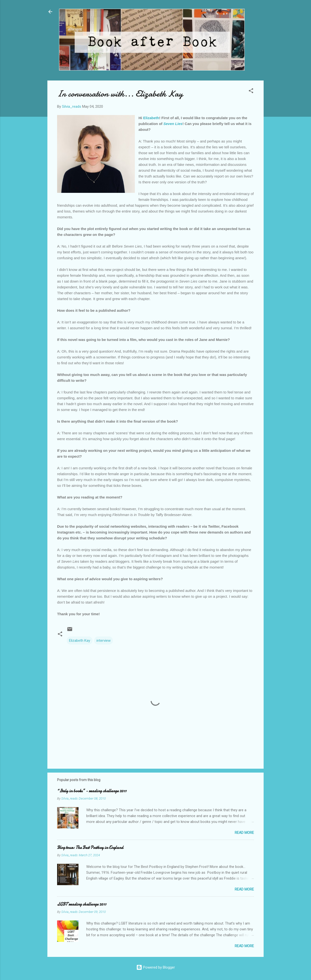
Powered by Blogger (156, 967)
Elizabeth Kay (80, 641)
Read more (244, 833)
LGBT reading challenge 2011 (82, 904)
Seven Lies (173, 124)
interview (104, 641)
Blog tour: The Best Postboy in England (90, 848)
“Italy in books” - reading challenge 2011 (92, 791)
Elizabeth (151, 118)
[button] (251, 92)
